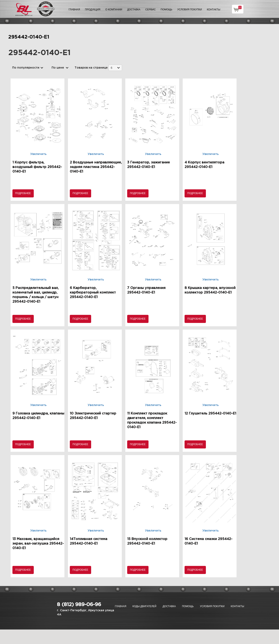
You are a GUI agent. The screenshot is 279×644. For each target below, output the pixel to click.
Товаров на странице (91, 68)
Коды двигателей (144, 606)
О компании (114, 10)
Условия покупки (190, 10)
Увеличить (38, 154)
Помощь (167, 10)
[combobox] (115, 68)
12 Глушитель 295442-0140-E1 (210, 414)
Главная (74, 10)
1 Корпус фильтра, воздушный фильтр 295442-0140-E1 (37, 167)
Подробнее (23, 193)
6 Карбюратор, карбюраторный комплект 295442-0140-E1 (93, 293)
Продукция (93, 10)
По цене (58, 68)
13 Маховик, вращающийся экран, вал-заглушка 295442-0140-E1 (38, 544)
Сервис (151, 10)
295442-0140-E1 (29, 37)
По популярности (26, 68)
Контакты (214, 10)
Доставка (134, 10)
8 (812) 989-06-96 (79, 605)
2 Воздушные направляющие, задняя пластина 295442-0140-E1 (96, 167)
